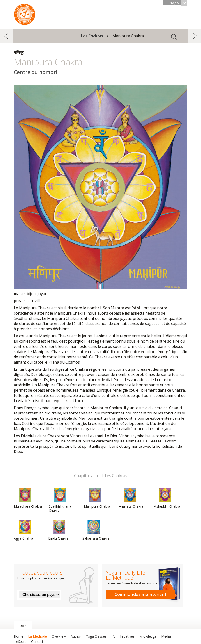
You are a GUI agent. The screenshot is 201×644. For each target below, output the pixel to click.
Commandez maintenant (140, 594)
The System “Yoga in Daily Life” (25, 13)
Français (177, 3)
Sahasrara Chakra (96, 530)
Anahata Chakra (131, 498)
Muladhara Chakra (28, 498)
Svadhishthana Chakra (60, 500)
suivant (194, 36)
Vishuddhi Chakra (167, 498)
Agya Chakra (25, 530)
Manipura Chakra (97, 498)
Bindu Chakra (60, 530)
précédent (7, 36)
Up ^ (23, 626)
